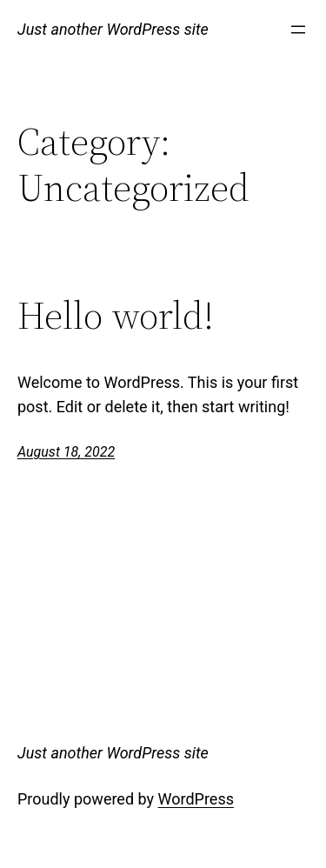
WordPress (196, 799)
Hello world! (116, 316)
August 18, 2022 (66, 452)
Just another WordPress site (113, 29)
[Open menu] (298, 30)
